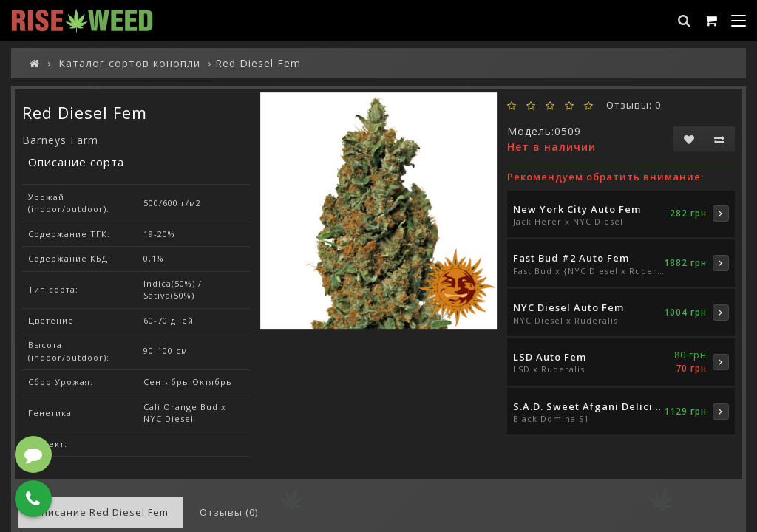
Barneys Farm (60, 140)
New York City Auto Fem (577, 209)
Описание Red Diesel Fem (101, 512)
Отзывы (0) (229, 512)
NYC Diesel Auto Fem (568, 307)
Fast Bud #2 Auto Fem (571, 258)
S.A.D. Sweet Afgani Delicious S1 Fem (612, 406)
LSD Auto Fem (550, 357)
